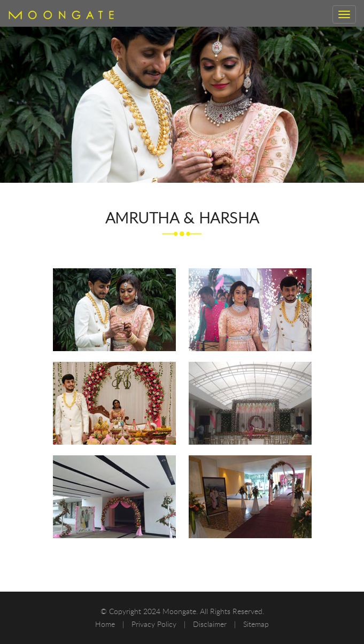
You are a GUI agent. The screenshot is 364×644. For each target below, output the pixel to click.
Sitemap (256, 624)
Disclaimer (211, 624)
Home (106, 624)
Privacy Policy (155, 624)
